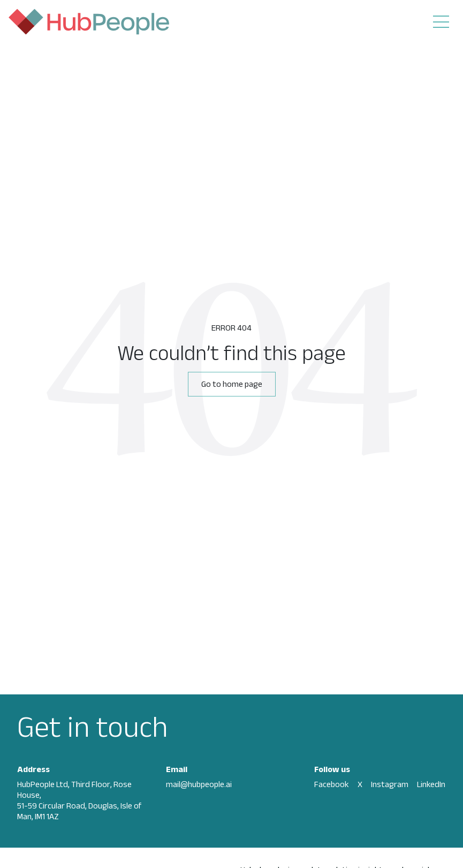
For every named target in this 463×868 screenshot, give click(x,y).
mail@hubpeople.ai (199, 784)
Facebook (332, 784)
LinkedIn (431, 784)
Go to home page (232, 384)
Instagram (390, 784)
